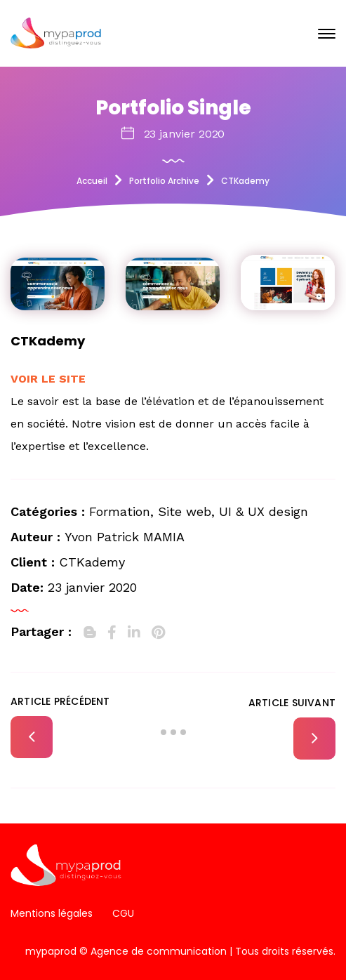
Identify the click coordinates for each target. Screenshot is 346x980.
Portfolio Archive (164, 181)
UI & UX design (264, 511)
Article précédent (60, 701)
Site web (185, 511)
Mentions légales (52, 913)
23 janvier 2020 (185, 134)
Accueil (92, 181)
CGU (123, 913)
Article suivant (292, 703)
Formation (120, 511)
